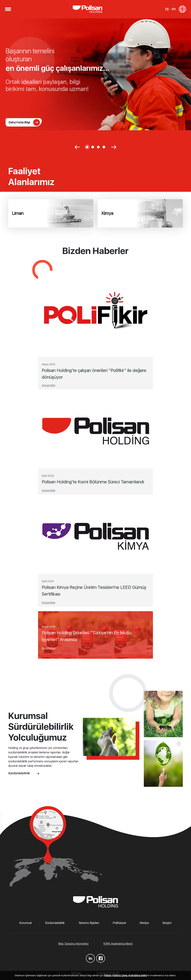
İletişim (167, 924)
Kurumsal (25, 924)
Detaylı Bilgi (48, 387)
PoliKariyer (120, 924)
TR (166, 10)
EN (173, 10)
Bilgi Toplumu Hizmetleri (73, 945)
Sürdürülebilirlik (24, 775)
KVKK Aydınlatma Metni (118, 945)
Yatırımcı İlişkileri (89, 924)
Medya (144, 924)
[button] (8, 10)
